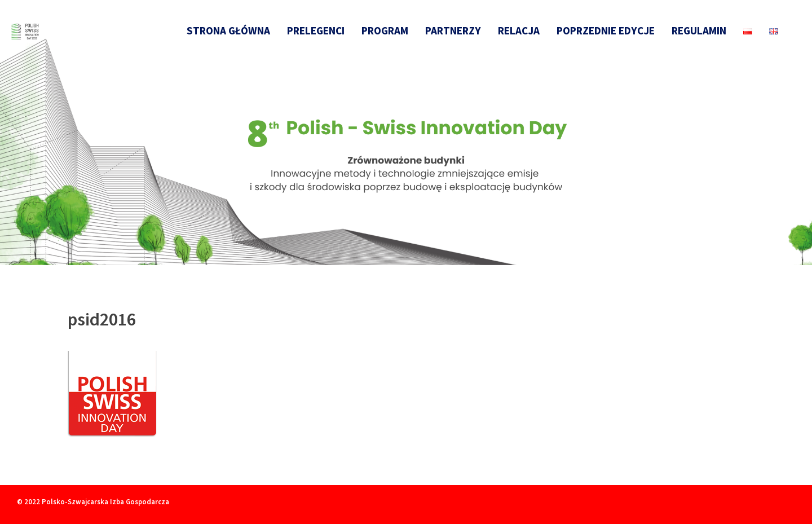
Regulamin (699, 30)
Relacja (519, 30)
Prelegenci (316, 30)
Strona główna (228, 30)
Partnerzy (453, 30)
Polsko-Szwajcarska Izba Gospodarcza (105, 501)
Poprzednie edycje (606, 30)
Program (385, 30)
